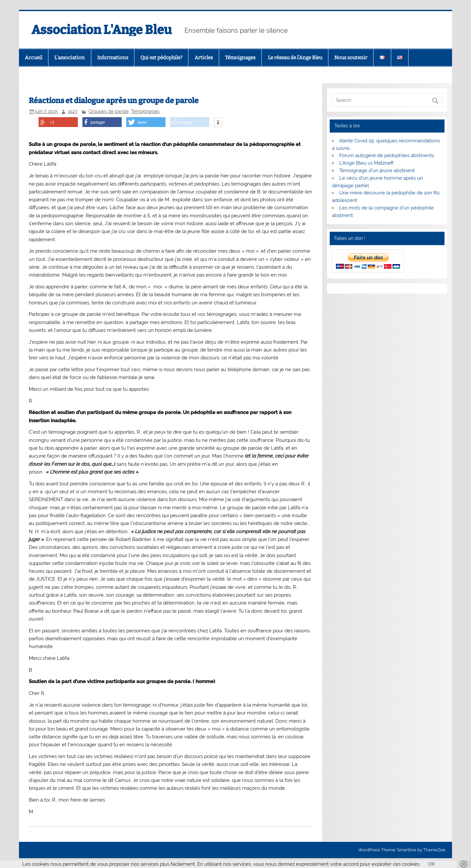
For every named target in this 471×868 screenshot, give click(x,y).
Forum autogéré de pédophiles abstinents (387, 155)
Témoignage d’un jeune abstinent (377, 171)
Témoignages (240, 58)
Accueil (34, 58)
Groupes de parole (109, 111)
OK (432, 864)
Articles (204, 58)
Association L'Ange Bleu (102, 30)
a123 (73, 111)
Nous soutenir (351, 58)
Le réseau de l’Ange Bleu (295, 58)
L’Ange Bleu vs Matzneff (366, 163)
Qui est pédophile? (161, 58)
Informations (113, 58)
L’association (70, 58)
